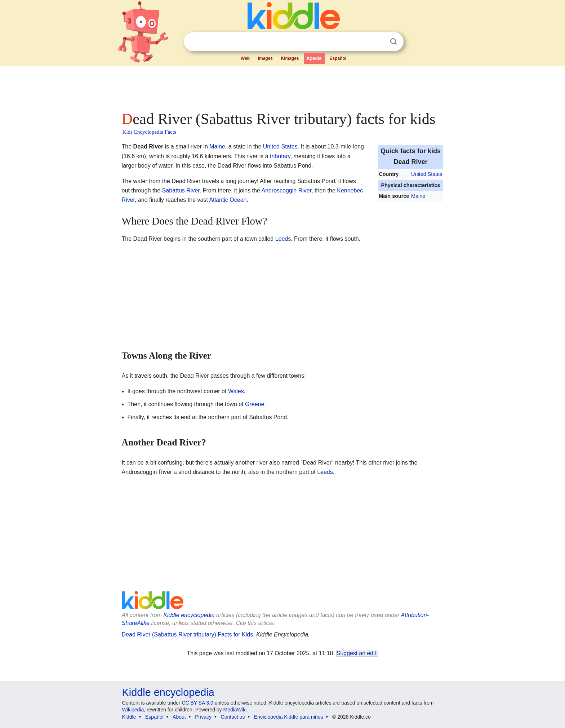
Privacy (203, 717)
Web (245, 58)
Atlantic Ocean (228, 200)
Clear (379, 42)
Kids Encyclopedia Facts (149, 132)
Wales (236, 391)
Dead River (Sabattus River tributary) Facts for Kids (188, 634)
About (179, 717)
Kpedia (314, 58)
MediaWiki (235, 710)
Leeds (283, 239)
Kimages (290, 58)
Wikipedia (133, 710)
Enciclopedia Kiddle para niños (288, 717)
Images (265, 58)
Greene (255, 404)
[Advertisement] (282, 86)
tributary (280, 156)
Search (393, 42)
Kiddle (129, 717)
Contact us (233, 717)
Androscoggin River (286, 190)
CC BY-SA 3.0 (197, 703)
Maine (418, 196)
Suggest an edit (356, 653)
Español (338, 58)
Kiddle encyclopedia (189, 615)
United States (427, 174)
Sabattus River (181, 190)
